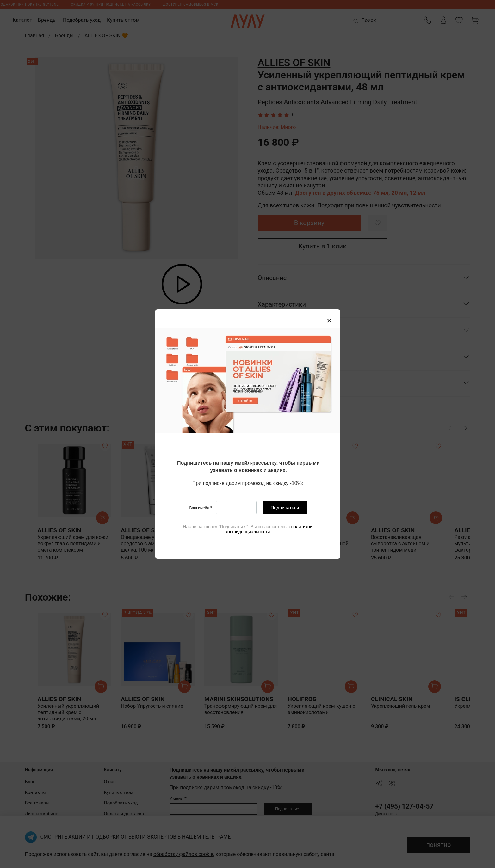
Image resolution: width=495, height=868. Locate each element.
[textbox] (248, 467)
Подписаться (285, 508)
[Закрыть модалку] (329, 321)
